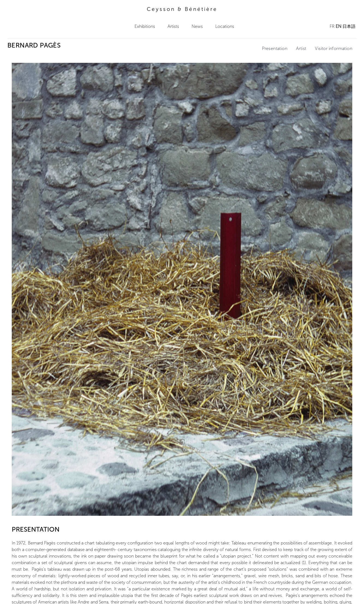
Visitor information (334, 48)
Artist (301, 48)
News (197, 26)
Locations (225, 26)
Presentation (275, 48)
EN (338, 26)
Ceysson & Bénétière (182, 9)
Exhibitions (145, 26)
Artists (173, 26)
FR (332, 26)
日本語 (349, 26)
